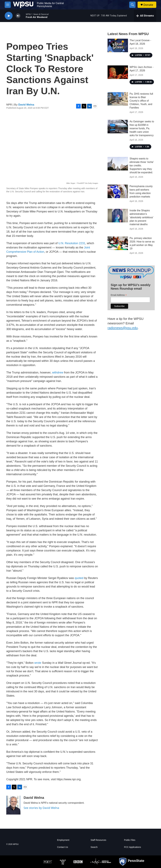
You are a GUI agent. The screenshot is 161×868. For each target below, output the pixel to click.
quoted (79, 578)
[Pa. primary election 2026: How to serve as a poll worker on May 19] (118, 243)
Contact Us (62, 847)
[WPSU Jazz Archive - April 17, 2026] (118, 72)
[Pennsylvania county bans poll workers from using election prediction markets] (118, 191)
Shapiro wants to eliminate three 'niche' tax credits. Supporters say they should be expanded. (142, 166)
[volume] (18, 16)
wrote (38, 663)
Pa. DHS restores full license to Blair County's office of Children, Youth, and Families (141, 101)
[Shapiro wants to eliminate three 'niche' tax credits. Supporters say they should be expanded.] (118, 164)
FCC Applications (132, 847)
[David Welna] (13, 805)
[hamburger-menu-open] (8, 5)
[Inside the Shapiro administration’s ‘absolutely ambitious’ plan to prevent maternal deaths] (118, 216)
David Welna (26, 105)
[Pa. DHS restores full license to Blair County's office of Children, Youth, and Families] (118, 99)
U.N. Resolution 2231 (72, 243)
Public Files (130, 840)
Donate (148, 5)
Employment (63, 840)
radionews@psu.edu (123, 328)
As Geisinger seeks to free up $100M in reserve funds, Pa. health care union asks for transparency (142, 128)
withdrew (58, 373)
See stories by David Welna (41, 808)
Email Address (119, 295)
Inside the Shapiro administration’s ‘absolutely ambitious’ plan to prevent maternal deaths (141, 217)
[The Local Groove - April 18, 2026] (118, 45)
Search (94, 847)
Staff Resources (98, 840)
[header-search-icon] (132, 5)
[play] (9, 16)
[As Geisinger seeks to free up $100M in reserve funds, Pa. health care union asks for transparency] (118, 127)
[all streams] (145, 16)
